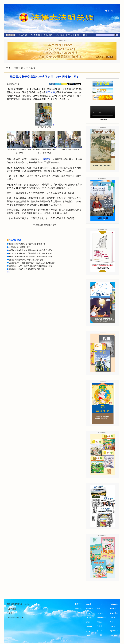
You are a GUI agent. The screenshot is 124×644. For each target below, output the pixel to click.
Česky (88, 613)
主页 (8, 68)
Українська (114, 631)
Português (113, 604)
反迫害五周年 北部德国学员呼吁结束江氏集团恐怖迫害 (32, 263)
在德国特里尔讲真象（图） (20, 247)
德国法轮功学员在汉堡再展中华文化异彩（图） (28, 244)
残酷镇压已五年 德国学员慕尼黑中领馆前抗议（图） (31, 266)
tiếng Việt (113, 635)
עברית (99, 604)
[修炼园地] (48, 35)
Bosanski (89, 609)
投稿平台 (11, 613)
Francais (89, 635)
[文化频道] (60, 35)
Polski (99, 635)
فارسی (88, 631)
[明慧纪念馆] (74, 35)
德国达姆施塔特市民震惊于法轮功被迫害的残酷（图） (31, 257)
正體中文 (78, 604)
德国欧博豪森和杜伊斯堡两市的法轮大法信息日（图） (31, 250)
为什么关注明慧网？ (15, 618)
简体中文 (78, 609)
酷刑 (48, 92)
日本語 (100, 626)
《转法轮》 (47, 159)
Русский (113, 609)
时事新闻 (18, 68)
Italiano (100, 622)
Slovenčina (114, 613)
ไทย (111, 622)
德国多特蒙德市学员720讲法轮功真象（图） (27, 260)
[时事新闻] (10, 35)
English (89, 622)
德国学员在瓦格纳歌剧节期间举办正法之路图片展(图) (31, 253)
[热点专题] (23, 35)
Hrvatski (100, 613)
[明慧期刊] (35, 35)
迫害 (53, 92)
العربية (88, 604)
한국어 (100, 631)
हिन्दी (99, 609)
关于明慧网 (11, 609)
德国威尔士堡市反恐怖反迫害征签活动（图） (27, 269)
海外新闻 (31, 68)
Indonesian (101, 617)
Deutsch (89, 617)
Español (89, 626)
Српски (112, 617)
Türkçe (112, 626)
